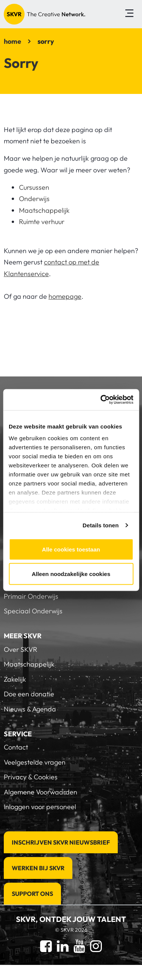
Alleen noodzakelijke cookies (71, 574)
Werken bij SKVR (38, 868)
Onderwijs (34, 199)
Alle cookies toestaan (71, 549)
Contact (16, 747)
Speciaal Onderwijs (33, 611)
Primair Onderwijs (31, 596)
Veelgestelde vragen (35, 762)
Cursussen (34, 187)
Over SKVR (20, 649)
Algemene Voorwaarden (41, 792)
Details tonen (101, 525)
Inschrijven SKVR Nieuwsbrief (61, 842)
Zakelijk (15, 679)
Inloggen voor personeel (40, 807)
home (12, 41)
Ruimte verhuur (42, 222)
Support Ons (32, 894)
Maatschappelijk (44, 210)
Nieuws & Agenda (30, 709)
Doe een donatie (29, 694)
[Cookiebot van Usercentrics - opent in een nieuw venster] (101, 400)
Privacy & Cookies (31, 777)
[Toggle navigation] (129, 14)
